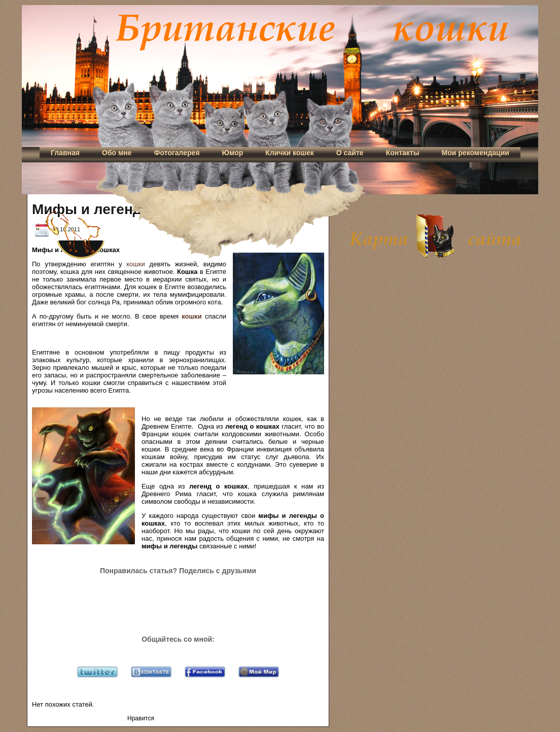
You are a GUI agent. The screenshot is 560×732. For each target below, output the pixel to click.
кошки (135, 264)
